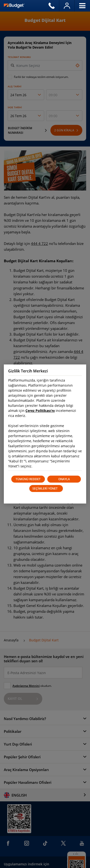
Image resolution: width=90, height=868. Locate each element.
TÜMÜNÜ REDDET (28, 479)
